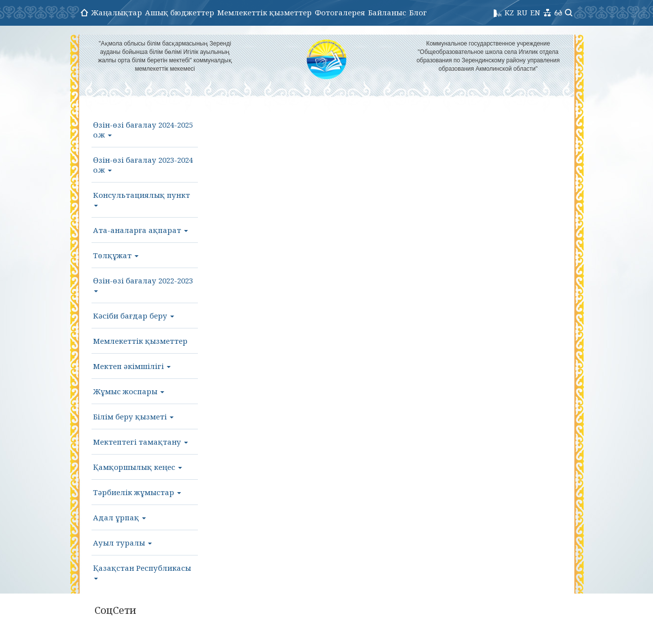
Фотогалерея (340, 12)
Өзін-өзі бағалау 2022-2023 (143, 284)
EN (535, 12)
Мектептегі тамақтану (140, 442)
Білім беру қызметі (133, 416)
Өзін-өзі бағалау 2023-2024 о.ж (143, 165)
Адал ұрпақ (119, 517)
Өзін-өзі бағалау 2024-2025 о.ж (143, 130)
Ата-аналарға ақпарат (140, 230)
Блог (418, 12)
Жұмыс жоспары (129, 391)
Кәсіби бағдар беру (134, 316)
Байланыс (387, 12)
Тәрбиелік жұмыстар (137, 492)
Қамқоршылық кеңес (138, 467)
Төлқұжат (116, 255)
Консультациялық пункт (141, 198)
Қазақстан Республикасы (142, 571)
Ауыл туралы (122, 543)
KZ (509, 12)
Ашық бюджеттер (180, 12)
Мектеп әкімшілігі (132, 366)
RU (522, 12)
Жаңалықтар (117, 12)
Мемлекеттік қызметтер (264, 12)
